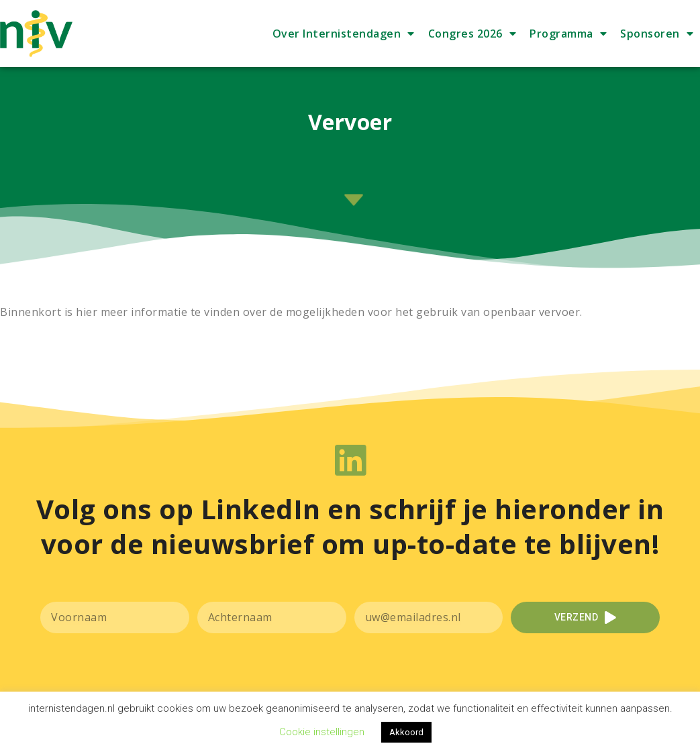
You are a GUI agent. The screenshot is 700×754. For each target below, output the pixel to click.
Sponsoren (657, 34)
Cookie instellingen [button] (322, 732)
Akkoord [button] (406, 732)
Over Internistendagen (344, 34)
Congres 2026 (472, 34)
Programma (568, 34)
